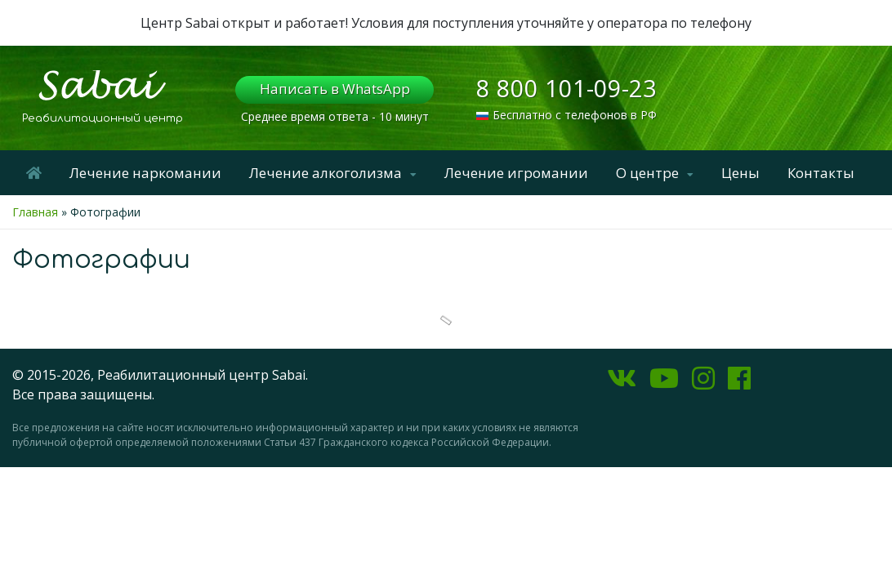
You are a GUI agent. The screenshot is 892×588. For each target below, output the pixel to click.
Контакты (821, 173)
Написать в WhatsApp (335, 89)
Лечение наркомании (145, 173)
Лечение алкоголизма (326, 173)
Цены (740, 173)
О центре (647, 173)
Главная (35, 212)
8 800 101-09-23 (566, 88)
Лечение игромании (516, 173)
